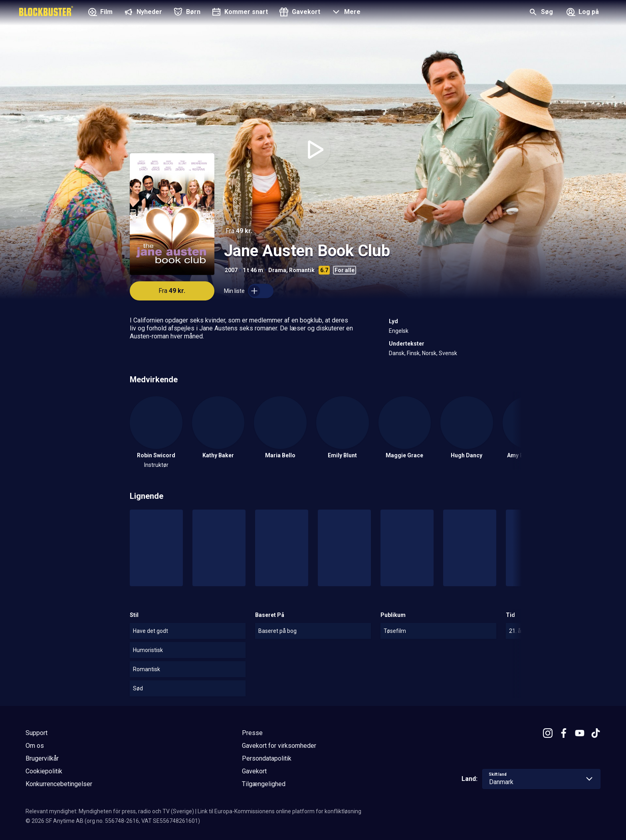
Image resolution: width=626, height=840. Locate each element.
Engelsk (399, 331)
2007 (231, 270)
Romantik (302, 270)
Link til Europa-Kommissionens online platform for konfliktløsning (279, 811)
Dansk (397, 353)
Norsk (429, 353)
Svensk (448, 353)
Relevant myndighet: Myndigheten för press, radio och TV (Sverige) (110, 811)
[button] (345, 13)
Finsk (413, 353)
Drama (277, 270)
